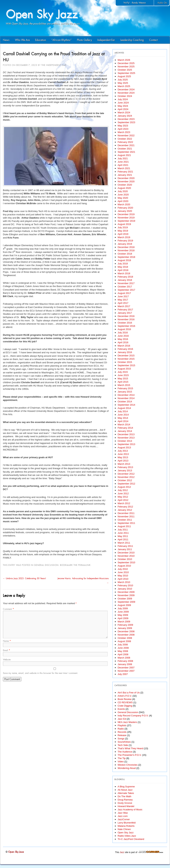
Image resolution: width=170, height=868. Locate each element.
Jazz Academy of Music (130, 810)
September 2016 (126, 326)
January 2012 (125, 510)
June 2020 (123, 195)
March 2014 (124, 425)
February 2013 (125, 467)
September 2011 (126, 523)
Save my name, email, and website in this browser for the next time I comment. (40, 673)
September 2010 (126, 562)
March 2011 (124, 543)
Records (122, 732)
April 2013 (123, 461)
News (6, 40)
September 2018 (126, 257)
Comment (8, 609)
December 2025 (126, 63)
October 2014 (125, 402)
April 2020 (123, 201)
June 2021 (123, 162)
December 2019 (126, 214)
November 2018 (126, 250)
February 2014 (125, 428)
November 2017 (126, 283)
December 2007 (126, 668)
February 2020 (125, 208)
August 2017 (124, 293)
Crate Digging (125, 706)
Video (121, 762)
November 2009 (126, 595)
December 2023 (126, 119)
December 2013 (126, 434)
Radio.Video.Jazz (127, 836)
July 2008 (123, 645)
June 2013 (123, 454)
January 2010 (125, 589)
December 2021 (126, 145)
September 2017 (126, 290)
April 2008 (123, 654)
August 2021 (124, 155)
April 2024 (123, 109)
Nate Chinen (124, 829)
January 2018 (125, 280)
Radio (121, 729)
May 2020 (123, 198)
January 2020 (125, 211)
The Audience (125, 752)
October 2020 (125, 185)
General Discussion (46, 565)
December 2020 (126, 178)
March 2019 (124, 237)
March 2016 (124, 346)
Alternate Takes (126, 793)
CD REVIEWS (125, 702)
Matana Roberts (126, 826)
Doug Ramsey (125, 800)
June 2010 (123, 572)
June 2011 (123, 533)
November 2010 (126, 556)
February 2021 (125, 172)
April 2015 (123, 382)
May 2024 (123, 106)
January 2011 (125, 549)
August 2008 (124, 641)
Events (121, 709)
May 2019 (123, 231)
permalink (84, 565)
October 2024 (125, 96)
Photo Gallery (84, 40)
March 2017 (124, 306)
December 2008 (126, 631)
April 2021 (123, 165)
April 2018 (123, 270)
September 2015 (126, 365)
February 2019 (125, 241)
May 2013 (123, 457)
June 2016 (123, 336)
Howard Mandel (126, 806)
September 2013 (126, 444)
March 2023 (124, 132)
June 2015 (123, 375)
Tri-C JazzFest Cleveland (131, 839)
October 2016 (125, 323)
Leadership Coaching (132, 40)
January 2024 (125, 116)
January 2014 (125, 431)
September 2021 (126, 152)
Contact (153, 40)
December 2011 (126, 513)
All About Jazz (125, 790)
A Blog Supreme (126, 787)
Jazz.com (123, 816)
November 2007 (126, 671)
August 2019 (124, 224)
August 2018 (124, 260)
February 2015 (125, 388)
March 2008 (124, 658)
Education (41, 40)
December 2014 (126, 395)
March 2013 (124, 464)
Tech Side (123, 745)
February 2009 (125, 625)
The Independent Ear (54, 65)
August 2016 (124, 329)
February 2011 (125, 546)
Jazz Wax (123, 813)
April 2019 (123, 234)
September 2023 (126, 122)
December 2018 (126, 247)
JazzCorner (124, 819)
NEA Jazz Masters (127, 722)
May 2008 (123, 651)
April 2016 (123, 342)
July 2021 (123, 158)
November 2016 (126, 319)
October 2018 (125, 254)
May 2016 (123, 339)
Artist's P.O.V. (125, 696)
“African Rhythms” (61, 40)
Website (7, 660)
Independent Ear (106, 40)
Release (122, 735)
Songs (121, 739)
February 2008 (125, 661)
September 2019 (126, 221)
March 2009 (124, 622)
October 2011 (125, 520)
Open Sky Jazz (126, 833)
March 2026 (124, 60)
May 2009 (123, 615)
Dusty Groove (125, 803)
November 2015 (126, 359)
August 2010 (124, 566)
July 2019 (123, 227)
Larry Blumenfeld (127, 823)
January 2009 (125, 628)
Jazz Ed (122, 719)
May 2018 (123, 267)
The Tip (122, 758)
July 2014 (123, 411)
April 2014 (123, 421)
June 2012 (123, 493)
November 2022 (126, 135)
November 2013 (126, 438)
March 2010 (124, 582)
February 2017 (125, 310)
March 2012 (124, 503)
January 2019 (125, 244)
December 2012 (126, 474)
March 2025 (124, 86)
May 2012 (123, 497)
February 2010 (125, 585)
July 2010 (123, 569)
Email (6, 650)
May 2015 (123, 379)
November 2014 (126, 398)
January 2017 (125, 313)
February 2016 (125, 349)
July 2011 (123, 530)
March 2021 (124, 168)
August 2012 (124, 487)
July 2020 (123, 191)
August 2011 (124, 526)
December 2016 (126, 316)
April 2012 (123, 500)
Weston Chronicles (128, 765)
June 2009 (123, 612)
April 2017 (123, 303)
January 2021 (125, 175)
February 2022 (125, 142)
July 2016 (123, 333)
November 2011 (126, 516)
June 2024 (123, 103)
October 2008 (125, 638)
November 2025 (126, 67)
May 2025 (123, 83)
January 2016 (125, 352)
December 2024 (126, 90)
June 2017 (123, 296)
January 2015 (125, 392)
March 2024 (124, 112)
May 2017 (123, 300)
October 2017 (125, 287)
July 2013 (123, 451)
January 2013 (125, 470)
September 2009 (126, 602)
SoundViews (124, 742)
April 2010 (123, 579)
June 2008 (123, 648)
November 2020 (126, 181)
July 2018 (123, 264)
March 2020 (124, 204)
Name (7, 641)
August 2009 (124, 605)
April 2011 (123, 539)
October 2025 (125, 70)
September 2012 (126, 484)
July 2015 (123, 372)
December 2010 (126, 553)
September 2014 (126, 405)
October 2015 (125, 362)
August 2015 (124, 369)
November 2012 (126, 477)
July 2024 (123, 99)
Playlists (122, 725)
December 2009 (126, 592)
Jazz (122, 852)
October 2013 (125, 441)
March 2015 (124, 385)
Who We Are (22, 40)
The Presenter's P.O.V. (130, 755)
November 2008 (126, 635)
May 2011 (123, 536)
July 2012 (123, 490)
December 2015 (126, 356)
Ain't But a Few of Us (129, 693)
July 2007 (123, 674)
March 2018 (124, 273)
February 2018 (125, 277)
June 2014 (123, 415)
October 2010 (125, 559)
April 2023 (123, 129)
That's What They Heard (130, 748)
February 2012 (125, 507)
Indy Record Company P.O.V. (133, 716)
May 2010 (123, 576)
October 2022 (125, 139)
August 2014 (124, 408)
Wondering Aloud (127, 768)
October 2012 (125, 480)
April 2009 (123, 618)
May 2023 (123, 126)
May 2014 (123, 418)
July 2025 (123, 80)
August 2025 (124, 76)
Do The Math (124, 796)
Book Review (125, 699)
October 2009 (125, 599)
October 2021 (125, 149)
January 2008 (125, 664)
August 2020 (124, 188)
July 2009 (123, 608)
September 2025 (126, 73)
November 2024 (126, 93)
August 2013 (124, 448)
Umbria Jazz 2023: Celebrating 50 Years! (24, 578)
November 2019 (126, 218)
